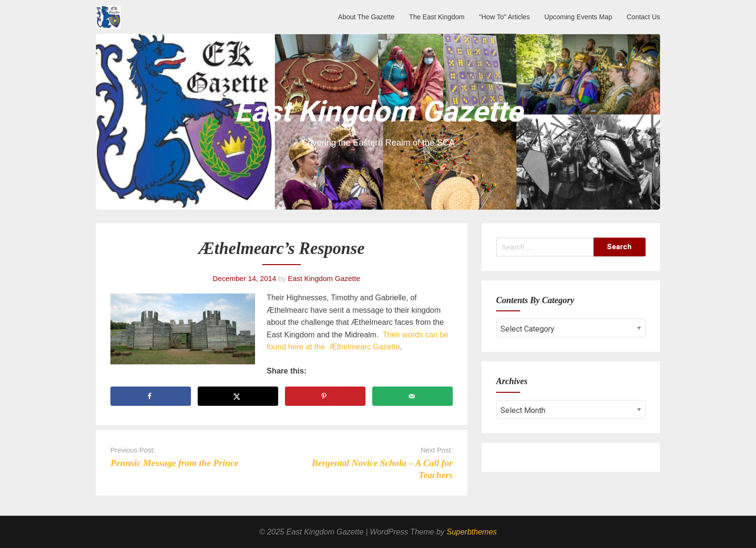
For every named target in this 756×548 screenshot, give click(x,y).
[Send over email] (412, 396)
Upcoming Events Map (578, 17)
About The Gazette (366, 17)
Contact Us (643, 17)
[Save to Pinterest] (325, 396)
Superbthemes (472, 532)
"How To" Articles (505, 17)
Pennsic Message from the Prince (174, 463)
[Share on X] (238, 396)
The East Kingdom (437, 17)
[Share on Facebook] (151, 396)
